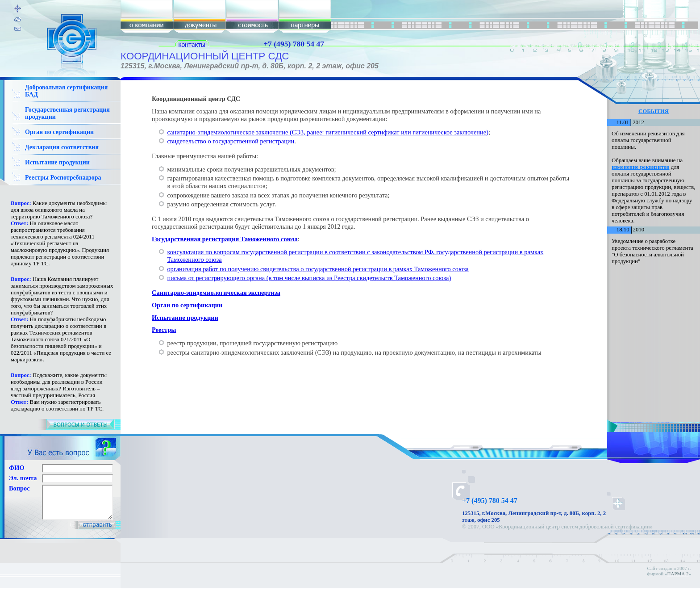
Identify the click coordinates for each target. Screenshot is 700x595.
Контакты (561, 533)
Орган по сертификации (59, 132)
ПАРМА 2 (678, 580)
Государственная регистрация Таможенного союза (225, 239)
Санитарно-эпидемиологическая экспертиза (216, 293)
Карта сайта (591, 533)
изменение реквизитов (641, 167)
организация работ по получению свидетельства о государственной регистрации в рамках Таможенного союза (318, 269)
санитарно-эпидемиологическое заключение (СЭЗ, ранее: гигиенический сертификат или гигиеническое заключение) (328, 132)
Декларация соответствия (62, 147)
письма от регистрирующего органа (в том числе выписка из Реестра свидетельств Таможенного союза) (309, 278)
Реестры (164, 330)
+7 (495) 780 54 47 (294, 44)
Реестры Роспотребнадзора (63, 178)
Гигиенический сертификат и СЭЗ (504, 533)
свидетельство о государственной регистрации (231, 141)
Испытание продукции (57, 162)
